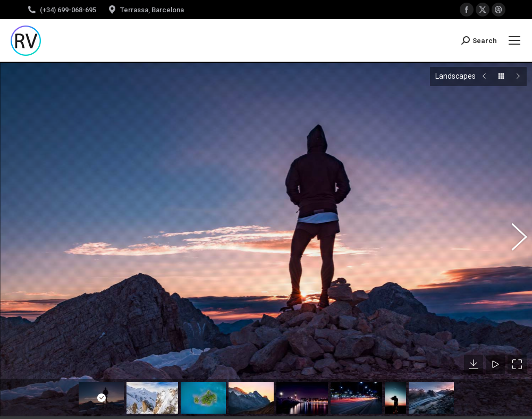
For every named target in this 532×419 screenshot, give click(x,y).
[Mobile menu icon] (514, 40)
